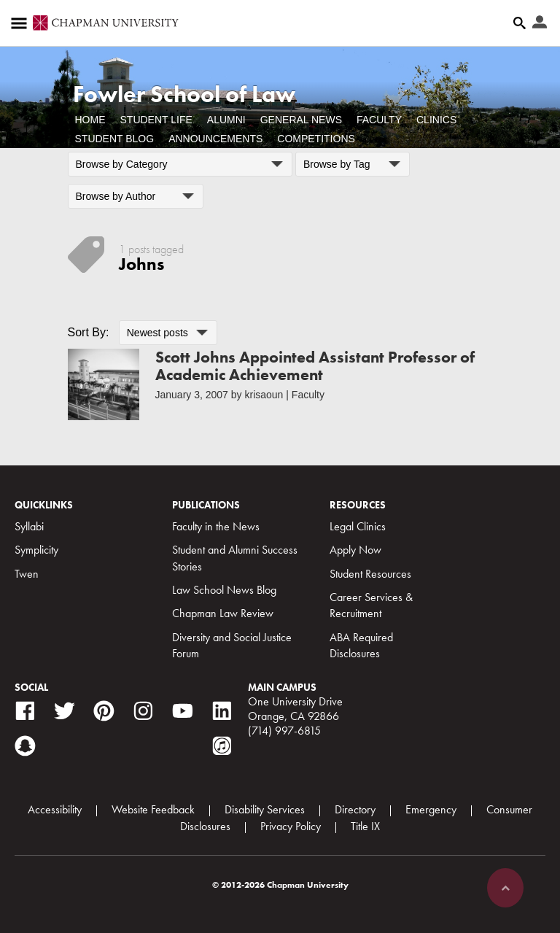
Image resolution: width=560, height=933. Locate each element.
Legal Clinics (358, 526)
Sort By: (89, 332)
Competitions (316, 139)
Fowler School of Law (184, 94)
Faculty (379, 120)
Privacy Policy (291, 826)
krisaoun (264, 395)
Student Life (156, 120)
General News (301, 120)
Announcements (215, 139)
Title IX (365, 826)
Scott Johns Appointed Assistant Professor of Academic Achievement (315, 366)
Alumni (226, 120)
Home (90, 120)
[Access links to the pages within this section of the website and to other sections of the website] (22, 23)
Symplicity (36, 550)
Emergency (431, 809)
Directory (355, 809)
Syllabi (29, 526)
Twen (27, 574)
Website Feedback (153, 809)
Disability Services (265, 809)
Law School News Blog (224, 590)
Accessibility (55, 809)
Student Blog (115, 139)
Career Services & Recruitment (371, 605)
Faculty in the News (216, 526)
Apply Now (355, 550)
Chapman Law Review (223, 613)
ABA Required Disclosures (361, 645)
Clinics (436, 120)
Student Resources (370, 574)
